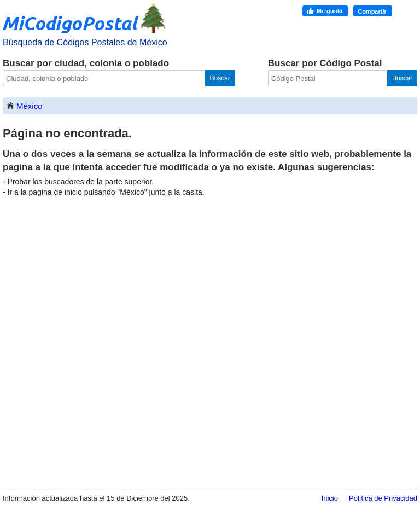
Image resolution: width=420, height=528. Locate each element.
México (24, 105)
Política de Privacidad (383, 498)
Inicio (330, 498)
